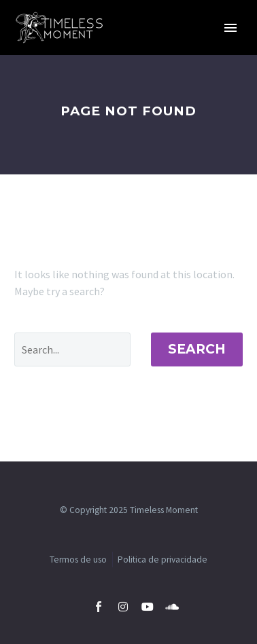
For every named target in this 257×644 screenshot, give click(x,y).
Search (197, 349)
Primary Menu (230, 28)
